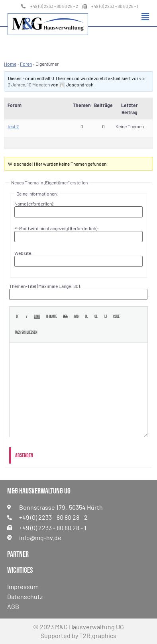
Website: (24, 253)
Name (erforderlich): (34, 204)
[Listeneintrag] (105, 317)
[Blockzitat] (52, 317)
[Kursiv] (26, 317)
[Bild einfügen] (76, 317)
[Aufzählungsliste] (86, 317)
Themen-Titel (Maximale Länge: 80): (45, 286)
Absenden (24, 455)
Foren (26, 64)
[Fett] (17, 317)
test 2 (13, 126)
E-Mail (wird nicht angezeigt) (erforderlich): (57, 228)
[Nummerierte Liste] (96, 317)
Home (10, 64)
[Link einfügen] (37, 317)
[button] (145, 17)
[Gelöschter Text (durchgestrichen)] (65, 317)
